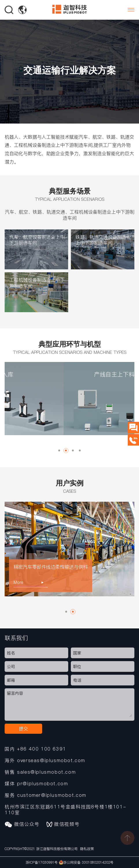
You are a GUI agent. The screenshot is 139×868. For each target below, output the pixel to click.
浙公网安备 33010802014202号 (86, 862)
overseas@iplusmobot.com (51, 760)
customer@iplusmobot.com (52, 795)
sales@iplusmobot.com (46, 772)
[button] (59, 450)
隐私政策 (87, 849)
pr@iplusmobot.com (42, 784)
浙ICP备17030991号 (42, 862)
